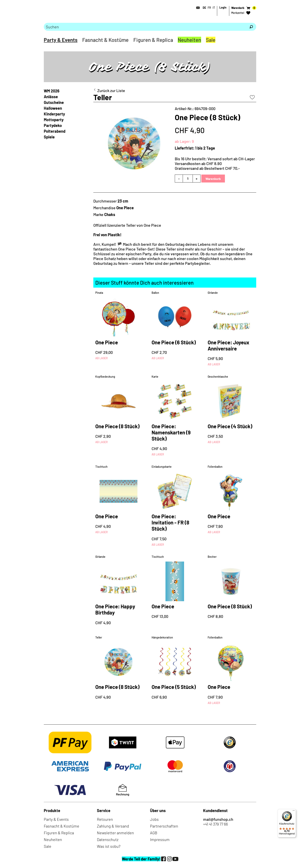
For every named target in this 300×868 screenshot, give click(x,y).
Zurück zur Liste (111, 90)
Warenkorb (213, 179)
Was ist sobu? (109, 846)
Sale (211, 40)
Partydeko (53, 125)
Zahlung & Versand (113, 826)
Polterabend (55, 131)
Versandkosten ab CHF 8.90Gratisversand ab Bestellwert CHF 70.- (207, 166)
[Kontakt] (197, 8)
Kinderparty (54, 114)
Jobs (154, 819)
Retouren (105, 819)
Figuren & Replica (153, 40)
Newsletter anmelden (115, 833)
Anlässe (51, 97)
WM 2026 (52, 91)
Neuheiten (189, 40)
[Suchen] (251, 27)
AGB (154, 833)
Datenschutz (108, 839)
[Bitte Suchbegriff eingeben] (145, 27)
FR (209, 8)
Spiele (49, 137)
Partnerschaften (164, 826)
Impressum (160, 839)
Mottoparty (54, 120)
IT (214, 8)
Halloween (53, 108)
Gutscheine (54, 102)
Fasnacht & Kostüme (105, 40)
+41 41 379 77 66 (215, 824)
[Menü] (294, 811)
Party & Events (61, 40)
